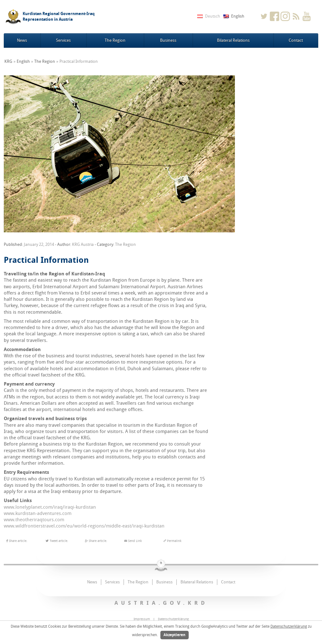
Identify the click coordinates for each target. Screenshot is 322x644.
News (22, 40)
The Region (115, 40)
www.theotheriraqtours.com (34, 520)
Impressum (142, 619)
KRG (8, 61)
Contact (296, 40)
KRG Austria (83, 244)
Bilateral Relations (233, 40)
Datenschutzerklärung (289, 626)
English (23, 61)
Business (168, 40)
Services (63, 40)
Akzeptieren (175, 635)
